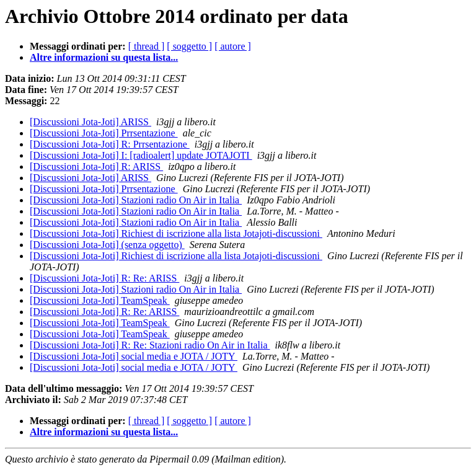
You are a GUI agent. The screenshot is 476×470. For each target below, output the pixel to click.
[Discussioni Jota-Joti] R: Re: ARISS (104, 278)
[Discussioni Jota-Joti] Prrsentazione (104, 133)
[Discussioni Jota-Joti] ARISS (90, 122)
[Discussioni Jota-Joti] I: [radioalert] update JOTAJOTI (141, 155)
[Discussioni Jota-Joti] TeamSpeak (100, 300)
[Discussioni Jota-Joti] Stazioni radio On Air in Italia (136, 200)
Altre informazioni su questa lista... (104, 57)
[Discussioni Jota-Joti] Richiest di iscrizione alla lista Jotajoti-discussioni (176, 233)
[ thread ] (147, 46)
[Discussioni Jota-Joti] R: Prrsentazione (110, 144)
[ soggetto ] (189, 46)
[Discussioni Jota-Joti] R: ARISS (96, 166)
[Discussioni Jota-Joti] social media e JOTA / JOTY (134, 356)
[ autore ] (233, 46)
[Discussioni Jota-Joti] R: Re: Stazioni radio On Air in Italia (150, 345)
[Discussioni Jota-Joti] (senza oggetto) (107, 245)
